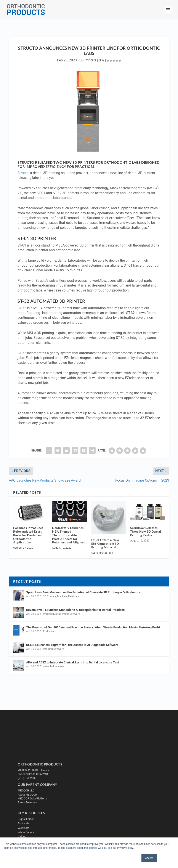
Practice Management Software (61, 614)
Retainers (74, 596)
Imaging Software (53, 649)
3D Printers (88, 60)
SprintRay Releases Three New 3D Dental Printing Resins (146, 531)
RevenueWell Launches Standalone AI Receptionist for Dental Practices (75, 610)
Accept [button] (149, 858)
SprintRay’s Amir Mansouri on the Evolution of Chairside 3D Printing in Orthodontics (83, 592)
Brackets (62, 596)
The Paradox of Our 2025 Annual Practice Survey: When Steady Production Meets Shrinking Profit (93, 627)
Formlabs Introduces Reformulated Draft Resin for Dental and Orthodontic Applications (28, 535)
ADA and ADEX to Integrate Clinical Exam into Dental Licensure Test (73, 662)
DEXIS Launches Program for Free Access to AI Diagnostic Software (72, 645)
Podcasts (49, 631)
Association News (54, 666)
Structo (23, 173)
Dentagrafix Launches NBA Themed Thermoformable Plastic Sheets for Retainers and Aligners (68, 535)
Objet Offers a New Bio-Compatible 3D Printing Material (105, 544)
